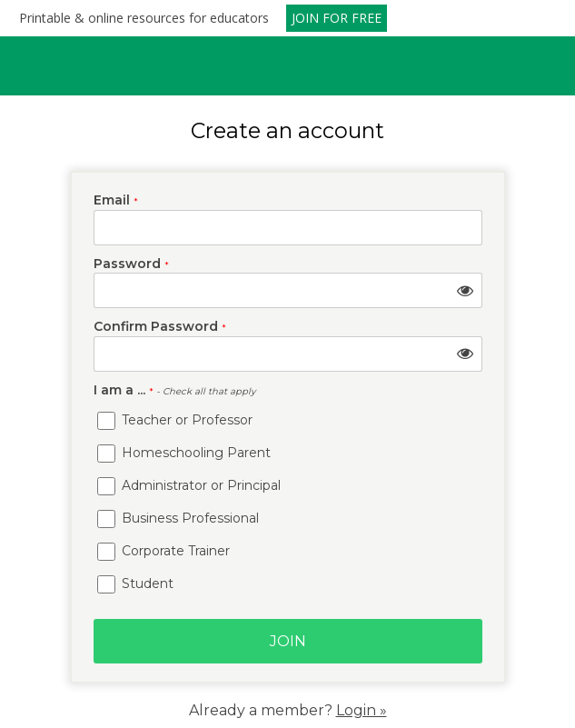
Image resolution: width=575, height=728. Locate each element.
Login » (362, 710)
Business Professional (178, 518)
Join (288, 641)
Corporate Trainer (164, 551)
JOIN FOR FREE (337, 18)
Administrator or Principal (189, 485)
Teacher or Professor (175, 420)
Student (135, 583)
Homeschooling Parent (184, 453)
